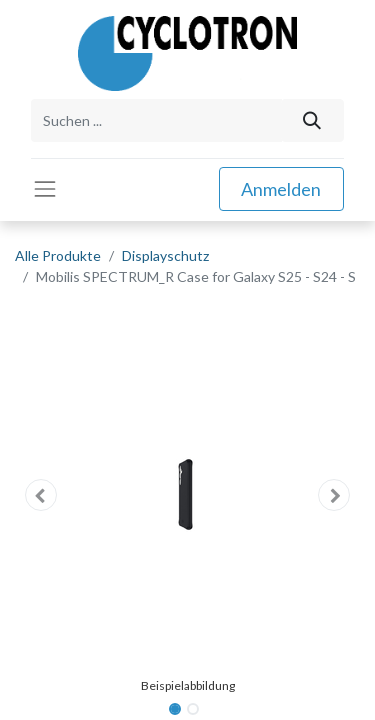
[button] (41, 495)
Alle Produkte (58, 255)
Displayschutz (165, 255)
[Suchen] (312, 120)
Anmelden (281, 189)
